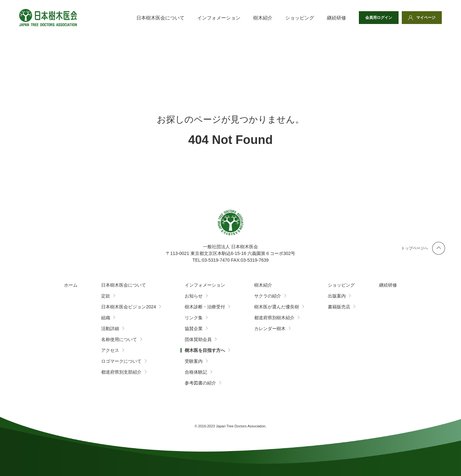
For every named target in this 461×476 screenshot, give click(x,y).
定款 (106, 296)
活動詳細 (110, 329)
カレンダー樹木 (270, 329)
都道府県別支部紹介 (121, 372)
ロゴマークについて (121, 361)
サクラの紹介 (268, 296)
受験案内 (194, 361)
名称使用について (119, 339)
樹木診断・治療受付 (205, 307)
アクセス (110, 350)
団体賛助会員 (198, 339)
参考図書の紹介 (200, 383)
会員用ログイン (379, 18)
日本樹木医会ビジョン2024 (129, 307)
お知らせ (194, 296)
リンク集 (194, 318)
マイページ (426, 18)
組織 (106, 318)
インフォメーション (219, 18)
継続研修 (336, 18)
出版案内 (337, 296)
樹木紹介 (263, 18)
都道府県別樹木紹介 (274, 318)
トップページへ (415, 248)
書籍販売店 (339, 307)
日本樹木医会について (160, 18)
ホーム (71, 285)
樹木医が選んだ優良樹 (277, 307)
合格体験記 (196, 372)
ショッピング (300, 18)
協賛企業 (194, 329)
